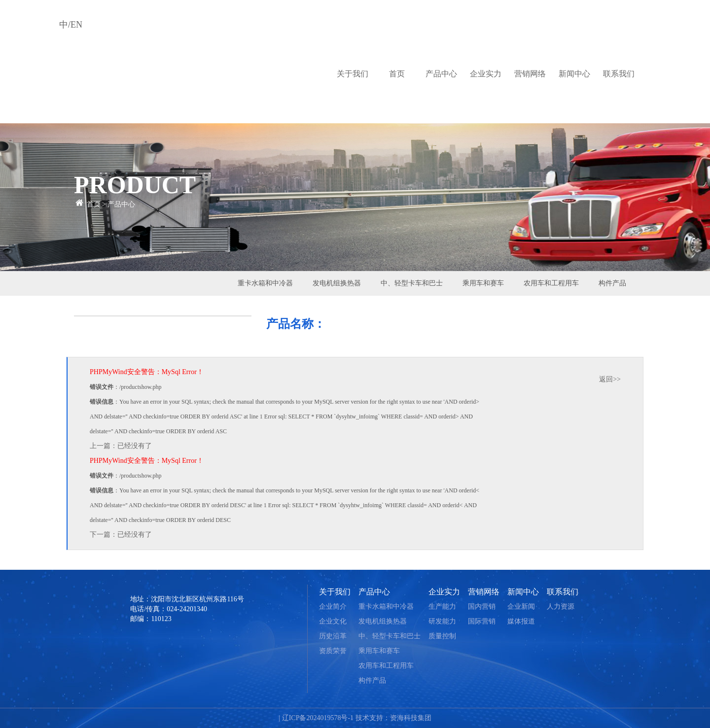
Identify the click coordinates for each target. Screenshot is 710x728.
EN (76, 25)
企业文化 (333, 621)
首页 (397, 74)
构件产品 (612, 283)
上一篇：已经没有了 (121, 446)
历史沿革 (333, 636)
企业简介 (333, 607)
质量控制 (442, 636)
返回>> (610, 379)
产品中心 (441, 74)
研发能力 (442, 621)
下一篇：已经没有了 (121, 535)
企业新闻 (521, 607)
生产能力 (442, 607)
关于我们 (353, 74)
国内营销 (482, 607)
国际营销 (482, 621)
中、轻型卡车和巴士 (412, 283)
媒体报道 (521, 621)
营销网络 (530, 74)
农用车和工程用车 (551, 283)
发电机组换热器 (337, 283)
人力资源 (561, 607)
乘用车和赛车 (483, 283)
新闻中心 (574, 74)
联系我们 (619, 74)
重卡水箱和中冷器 (265, 283)
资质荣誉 (333, 651)
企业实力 (486, 74)
